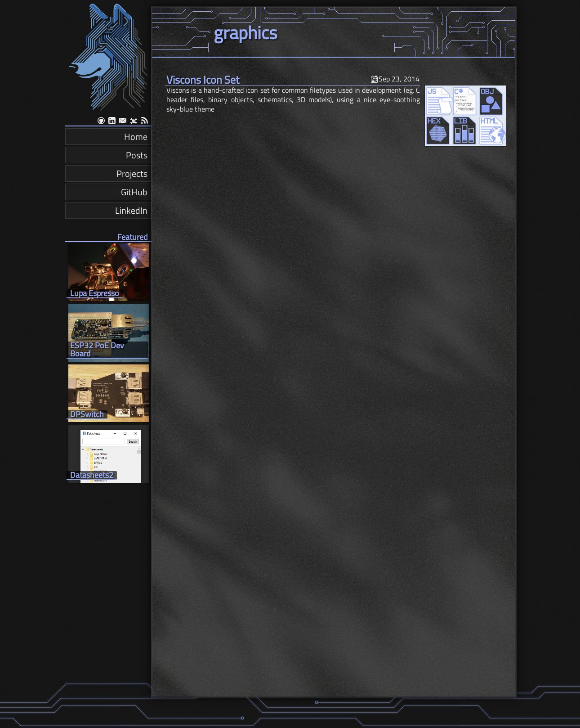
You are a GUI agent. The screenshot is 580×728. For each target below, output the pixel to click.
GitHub (134, 192)
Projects (132, 173)
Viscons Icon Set (203, 80)
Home (136, 137)
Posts (137, 155)
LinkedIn (131, 210)
